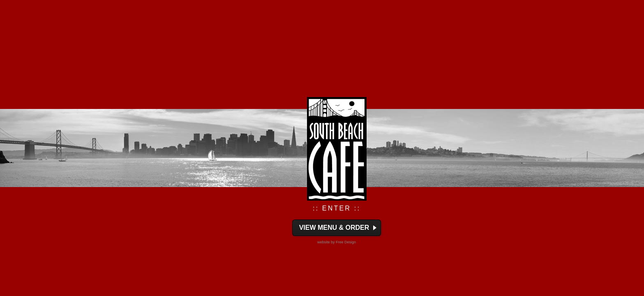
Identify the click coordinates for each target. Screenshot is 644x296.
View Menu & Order (334, 228)
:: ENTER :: (337, 208)
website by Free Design (337, 242)
